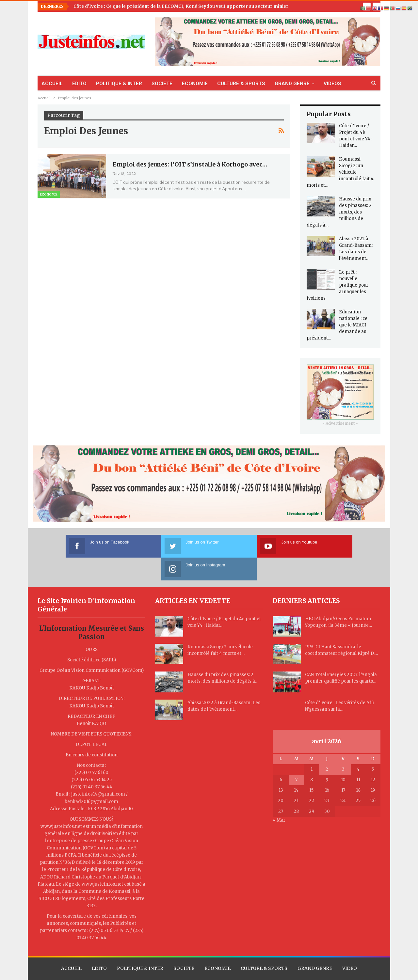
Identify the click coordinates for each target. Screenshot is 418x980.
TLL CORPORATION (265, 969)
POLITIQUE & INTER (119, 84)
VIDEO (350, 945)
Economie (49, 194)
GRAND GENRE (292, 84)
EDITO (79, 84)
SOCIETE (162, 84)
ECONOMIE (195, 84)
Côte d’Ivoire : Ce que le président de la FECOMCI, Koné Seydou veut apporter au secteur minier (181, 6)
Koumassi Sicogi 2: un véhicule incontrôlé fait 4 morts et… (340, 172)
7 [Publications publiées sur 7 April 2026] (296, 757)
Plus (329, 84)
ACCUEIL (52, 84)
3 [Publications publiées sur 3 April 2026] (343, 746)
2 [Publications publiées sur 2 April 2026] (327, 746)
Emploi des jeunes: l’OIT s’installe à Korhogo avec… (190, 164)
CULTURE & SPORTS (241, 84)
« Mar (279, 797)
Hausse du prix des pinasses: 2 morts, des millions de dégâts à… (339, 212)
